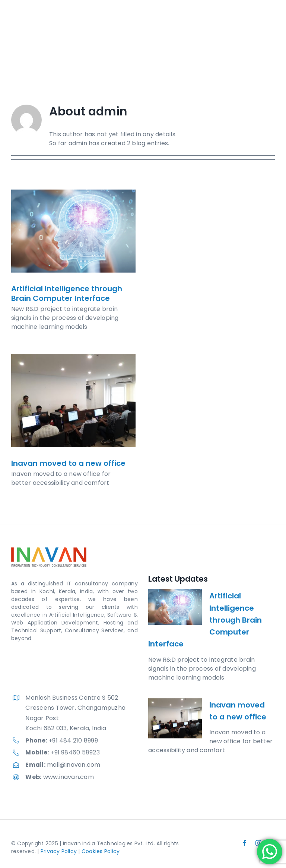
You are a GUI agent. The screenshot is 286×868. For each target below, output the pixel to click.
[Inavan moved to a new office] (73, 400)
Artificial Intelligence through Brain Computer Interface (67, 293)
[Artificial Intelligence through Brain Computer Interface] (73, 231)
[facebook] (245, 843)
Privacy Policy (59, 851)
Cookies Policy (101, 851)
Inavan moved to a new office (68, 463)
